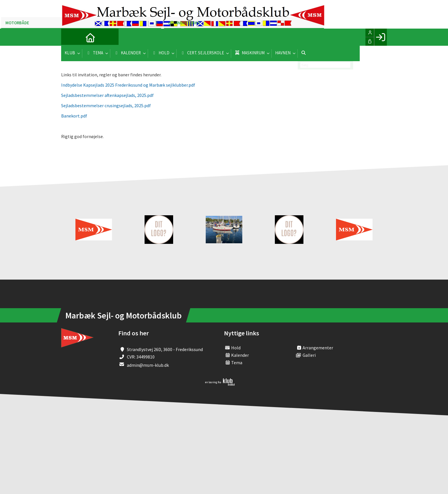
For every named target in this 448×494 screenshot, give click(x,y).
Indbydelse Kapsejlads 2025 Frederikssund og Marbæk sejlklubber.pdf (128, 85)
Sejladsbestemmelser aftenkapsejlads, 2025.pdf (107, 95)
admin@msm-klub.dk (148, 365)
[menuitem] (70, 37)
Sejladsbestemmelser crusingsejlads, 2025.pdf (106, 105)
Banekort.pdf (74, 116)
